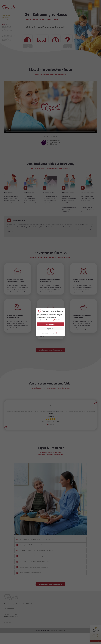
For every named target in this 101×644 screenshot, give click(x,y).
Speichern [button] (50, 329)
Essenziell (43, 320)
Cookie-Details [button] (43, 334)
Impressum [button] (58, 334)
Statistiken (57, 320)
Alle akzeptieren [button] (50, 324)
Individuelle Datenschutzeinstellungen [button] (50, 332)
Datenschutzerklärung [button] (51, 334)
